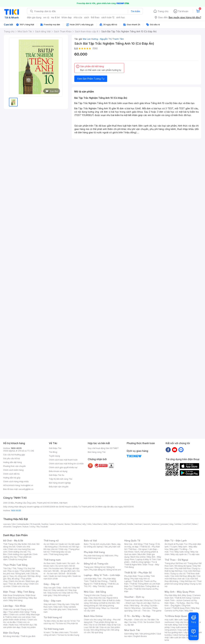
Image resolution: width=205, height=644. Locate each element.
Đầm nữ (54, 544)
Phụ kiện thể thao (183, 568)
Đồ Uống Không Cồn (100, 630)
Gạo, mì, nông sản (18, 576)
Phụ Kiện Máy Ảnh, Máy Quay (178, 595)
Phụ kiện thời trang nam (101, 557)
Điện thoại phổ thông (18, 598)
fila (38, 527)
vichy (33, 527)
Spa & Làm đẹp (144, 603)
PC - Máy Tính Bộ (97, 586)
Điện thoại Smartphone (14, 595)
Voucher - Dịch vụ (134, 597)
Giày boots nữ (54, 593)
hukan (26, 527)
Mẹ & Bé (142, 554)
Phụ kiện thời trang (94, 552)
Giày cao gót (49, 588)
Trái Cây (7, 568)
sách (87, 17)
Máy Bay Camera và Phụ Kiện (182, 609)
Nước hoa (14, 625)
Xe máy (133, 622)
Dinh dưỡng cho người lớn (20, 554)
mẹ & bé (55, 17)
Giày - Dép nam (52, 601)
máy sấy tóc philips (185, 622)
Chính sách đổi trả (11, 474)
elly (84, 524)
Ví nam (47, 632)
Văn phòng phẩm (148, 634)
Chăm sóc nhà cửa (21, 586)
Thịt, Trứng (18, 568)
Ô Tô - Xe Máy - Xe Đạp (137, 616)
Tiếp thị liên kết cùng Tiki (61, 479)
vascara (7, 524)
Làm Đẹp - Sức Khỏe (14, 606)
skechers (97, 524)
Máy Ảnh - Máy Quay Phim (180, 592)
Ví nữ (73, 621)
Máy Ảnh (189, 611)
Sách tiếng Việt (131, 634)
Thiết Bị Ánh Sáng (183, 598)
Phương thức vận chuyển (14, 466)
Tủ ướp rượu (194, 554)
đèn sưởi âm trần (178, 638)
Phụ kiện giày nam (58, 609)
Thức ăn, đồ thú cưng (18, 584)
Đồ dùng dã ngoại (183, 566)
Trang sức (89, 567)
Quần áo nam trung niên (60, 576)
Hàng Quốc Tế (132, 541)
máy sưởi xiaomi (185, 630)
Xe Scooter (149, 622)
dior (14, 524)
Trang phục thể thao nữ (175, 563)
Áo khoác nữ (65, 547)
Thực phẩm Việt (27, 571)
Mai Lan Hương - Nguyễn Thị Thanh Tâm (103, 39)
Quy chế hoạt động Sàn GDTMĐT (103, 448)
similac (178, 524)
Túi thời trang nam (54, 629)
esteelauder (23, 524)
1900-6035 (16, 448)
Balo (86, 544)
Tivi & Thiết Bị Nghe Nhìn (141, 563)
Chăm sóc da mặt (11, 609)
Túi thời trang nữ (53, 617)
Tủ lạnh (174, 547)
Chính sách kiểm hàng (13, 470)
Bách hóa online (138, 557)
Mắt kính (109, 556)
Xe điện (151, 620)
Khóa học (149, 600)
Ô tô (140, 622)
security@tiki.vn (26, 489)
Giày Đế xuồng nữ (62, 595)
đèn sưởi (178, 620)
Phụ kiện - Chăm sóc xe (135, 620)
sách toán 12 (108, 17)
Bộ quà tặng (97, 632)
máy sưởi (169, 620)
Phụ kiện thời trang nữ (94, 556)
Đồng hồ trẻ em (114, 570)
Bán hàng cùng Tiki (97, 452)
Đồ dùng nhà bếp (11, 636)
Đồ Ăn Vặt (94, 627)
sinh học (121, 17)
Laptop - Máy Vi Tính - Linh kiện (102, 575)
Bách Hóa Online (93, 616)
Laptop (110, 586)
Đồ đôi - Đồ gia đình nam (64, 571)
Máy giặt (174, 549)
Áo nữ (46, 544)
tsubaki (45, 527)
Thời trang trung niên (59, 554)
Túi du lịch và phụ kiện (100, 544)
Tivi (172, 552)
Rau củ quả (13, 571)
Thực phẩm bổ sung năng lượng (183, 582)
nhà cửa (78, 17)
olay (171, 524)
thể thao (95, 17)
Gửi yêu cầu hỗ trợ (11, 458)
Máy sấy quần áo (179, 554)
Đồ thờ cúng (95, 608)
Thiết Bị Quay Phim (181, 608)
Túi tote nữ (61, 623)
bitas (195, 524)
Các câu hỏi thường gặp (14, 455)
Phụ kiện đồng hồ (97, 570)
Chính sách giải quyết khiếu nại (63, 467)
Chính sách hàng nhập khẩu (16, 482)
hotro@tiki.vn (27, 485)
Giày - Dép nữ (51, 584)
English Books (140, 636)
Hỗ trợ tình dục (26, 625)
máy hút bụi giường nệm (182, 631)
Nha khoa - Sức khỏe (141, 608)
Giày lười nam (50, 604)
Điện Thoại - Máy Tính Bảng (19, 592)
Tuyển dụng (54, 456)
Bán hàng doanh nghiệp (60, 483)
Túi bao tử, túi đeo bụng (68, 635)
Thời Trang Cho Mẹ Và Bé (15, 544)
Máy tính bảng (16, 600)
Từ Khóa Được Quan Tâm (179, 616)
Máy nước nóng (182, 552)
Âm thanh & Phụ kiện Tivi (176, 544)
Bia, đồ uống (13, 579)
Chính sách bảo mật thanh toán (63, 460)
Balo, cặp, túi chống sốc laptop (102, 545)
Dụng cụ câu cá (178, 574)
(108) (95, 48)
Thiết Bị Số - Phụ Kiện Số (138, 573)
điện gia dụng (34, 17)
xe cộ (46, 17)
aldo (106, 524)
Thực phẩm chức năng (19, 612)
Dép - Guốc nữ (64, 588)
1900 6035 (16, 510)
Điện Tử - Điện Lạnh (176, 541)
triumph (113, 524)
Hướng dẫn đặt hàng (12, 462)
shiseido (7, 527)
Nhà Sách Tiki (132, 630)
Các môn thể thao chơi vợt (183, 577)
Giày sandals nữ (59, 590)
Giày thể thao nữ (188, 581)
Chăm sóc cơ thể (17, 614)
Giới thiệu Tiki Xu (57, 475)
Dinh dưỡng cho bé (17, 552)
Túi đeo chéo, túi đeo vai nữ (56, 621)
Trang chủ (163, 11)
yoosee (164, 524)
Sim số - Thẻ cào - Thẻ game (148, 611)
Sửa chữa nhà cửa (97, 598)
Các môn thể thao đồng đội (183, 576)
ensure (60, 524)
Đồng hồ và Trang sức (96, 564)
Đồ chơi (32, 544)
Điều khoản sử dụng (58, 471)
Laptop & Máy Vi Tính (146, 559)
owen (52, 524)
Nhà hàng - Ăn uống (139, 606)
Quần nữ (63, 544)
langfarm (17, 527)
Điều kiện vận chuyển (59, 487)
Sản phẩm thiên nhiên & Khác (19, 618)
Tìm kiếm (135, 11)
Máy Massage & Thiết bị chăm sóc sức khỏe (21, 616)
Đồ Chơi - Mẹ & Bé (13, 541)
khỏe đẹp (67, 17)
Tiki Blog (53, 452)
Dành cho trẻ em (17, 581)
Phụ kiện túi (73, 623)
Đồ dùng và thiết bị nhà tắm (103, 603)
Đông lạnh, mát (23, 574)
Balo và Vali (90, 541)
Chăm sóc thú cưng (93, 620)
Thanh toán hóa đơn (133, 600)
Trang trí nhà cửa (92, 595)
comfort (187, 524)
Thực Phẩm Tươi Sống (15, 565)
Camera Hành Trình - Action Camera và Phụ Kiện (182, 600)
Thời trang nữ (51, 541)
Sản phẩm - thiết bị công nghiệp (143, 561)
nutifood (122, 524)
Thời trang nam (52, 560)
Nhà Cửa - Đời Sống (95, 592)
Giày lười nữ (68, 593)
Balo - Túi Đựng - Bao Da (182, 603)
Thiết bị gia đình (28, 636)
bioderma (76, 524)
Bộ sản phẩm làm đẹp (20, 626)
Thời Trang (149, 544)
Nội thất (97, 600)
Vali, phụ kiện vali (112, 547)
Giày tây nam (64, 604)
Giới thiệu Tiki (55, 448)
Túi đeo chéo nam (60, 632)
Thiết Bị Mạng (100, 584)
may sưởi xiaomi (179, 627)
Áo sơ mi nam (62, 566)
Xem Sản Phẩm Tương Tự (91, 79)
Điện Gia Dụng (11, 633)
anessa (155, 524)
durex (67, 524)
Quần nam (61, 563)
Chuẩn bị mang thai (18, 559)
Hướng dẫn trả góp (12, 478)
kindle (130, 524)
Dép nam (58, 607)
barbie (45, 524)
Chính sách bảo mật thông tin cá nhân (66, 464)
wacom (147, 524)
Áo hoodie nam (56, 568)
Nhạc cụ (105, 608)
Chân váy (63, 549)
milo (89, 524)
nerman (138, 524)
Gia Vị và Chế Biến (98, 625)
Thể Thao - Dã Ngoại (176, 560)
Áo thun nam (49, 563)
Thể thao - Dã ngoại (138, 549)
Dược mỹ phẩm (29, 627)
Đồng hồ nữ (100, 567)
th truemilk (35, 524)
